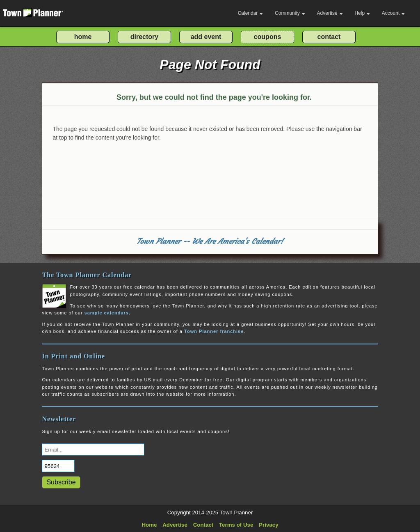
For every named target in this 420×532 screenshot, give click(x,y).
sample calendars (107, 313)
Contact (203, 525)
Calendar (251, 13)
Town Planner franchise (214, 331)
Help (362, 13)
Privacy (268, 525)
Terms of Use (236, 525)
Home (149, 525)
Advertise (330, 13)
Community (290, 13)
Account (393, 13)
